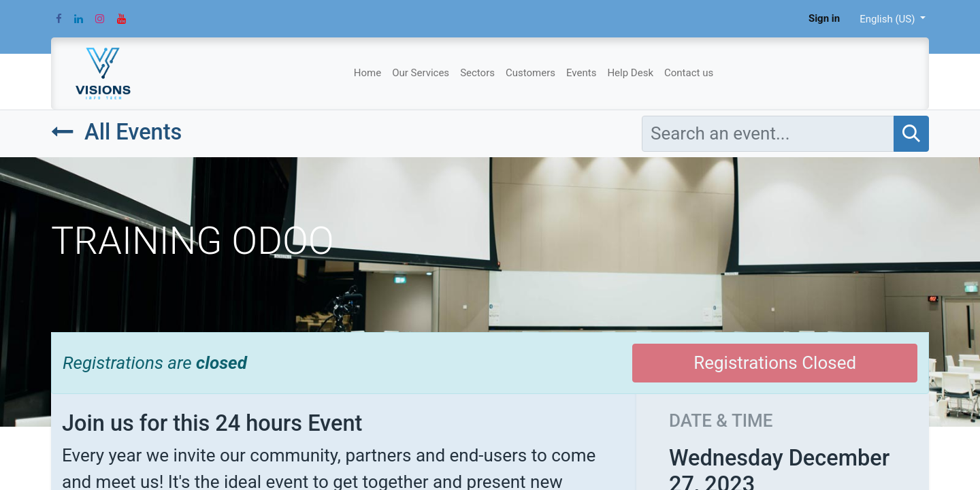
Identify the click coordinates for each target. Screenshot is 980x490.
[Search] (911, 134)
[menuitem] (367, 73)
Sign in (824, 18)
